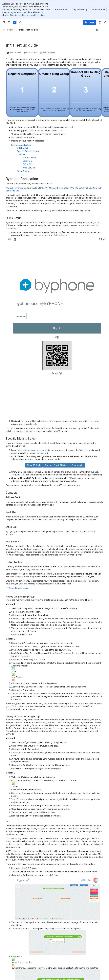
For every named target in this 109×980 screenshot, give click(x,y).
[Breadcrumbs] (8, 30)
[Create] (89, 22)
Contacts (21, 155)
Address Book (29, 157)
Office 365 (28, 164)
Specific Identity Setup (28, 151)
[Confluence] (15, 22)
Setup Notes (23, 171)
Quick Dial (27, 161)
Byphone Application (21, 145)
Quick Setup (23, 148)
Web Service (29, 168)
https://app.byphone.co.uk (32, 450)
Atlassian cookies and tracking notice (27, 15)
